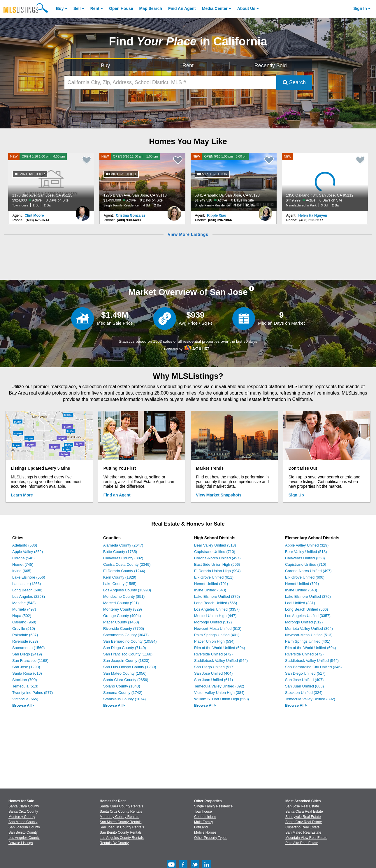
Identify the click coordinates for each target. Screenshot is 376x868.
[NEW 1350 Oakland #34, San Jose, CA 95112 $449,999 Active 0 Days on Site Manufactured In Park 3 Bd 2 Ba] (325, 182)
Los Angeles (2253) (29, 596)
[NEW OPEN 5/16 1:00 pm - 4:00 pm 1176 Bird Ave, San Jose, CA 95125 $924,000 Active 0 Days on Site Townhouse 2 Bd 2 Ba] (51, 182)
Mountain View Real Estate (306, 838)
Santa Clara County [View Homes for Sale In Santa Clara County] (24, 806)
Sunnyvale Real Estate (303, 817)
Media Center (215, 8)
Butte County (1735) (120, 552)
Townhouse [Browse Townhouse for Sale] (203, 812)
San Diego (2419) (27, 654)
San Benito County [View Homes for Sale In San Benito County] (23, 832)
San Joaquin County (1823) (126, 661)
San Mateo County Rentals (121, 822)
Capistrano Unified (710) (215, 552)
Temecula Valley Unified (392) (219, 686)
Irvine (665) (22, 571)
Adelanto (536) (25, 545)
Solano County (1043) (122, 686)
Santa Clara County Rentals (121, 806)
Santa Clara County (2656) (126, 680)
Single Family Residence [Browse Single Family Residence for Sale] (213, 806)
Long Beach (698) (27, 590)
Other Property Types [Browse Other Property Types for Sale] (211, 838)
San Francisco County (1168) (128, 654)
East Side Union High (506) (217, 564)
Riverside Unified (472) (213, 654)
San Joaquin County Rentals (122, 827)
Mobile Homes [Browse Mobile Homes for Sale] (205, 832)
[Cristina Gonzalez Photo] (174, 211)
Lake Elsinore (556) (29, 577)
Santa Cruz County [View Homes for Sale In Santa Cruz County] (23, 812)
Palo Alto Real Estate (302, 843)
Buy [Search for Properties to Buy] (105, 66)
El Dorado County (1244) (124, 571)
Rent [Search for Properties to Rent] (188, 66)
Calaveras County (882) (123, 558)
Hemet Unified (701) (211, 584)
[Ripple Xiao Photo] (265, 211)
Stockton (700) (25, 680)
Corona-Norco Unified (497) (217, 558)
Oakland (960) (24, 622)
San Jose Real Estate (302, 806)
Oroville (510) (24, 629)
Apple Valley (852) (28, 552)
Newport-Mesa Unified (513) (218, 629)
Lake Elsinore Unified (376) (217, 596)
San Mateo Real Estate (303, 832)
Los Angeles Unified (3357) (217, 609)
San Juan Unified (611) (214, 680)
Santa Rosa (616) (27, 673)
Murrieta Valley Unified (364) (309, 629)
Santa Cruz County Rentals (121, 812)
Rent (95, 8)
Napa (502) (22, 616)
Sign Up (296, 495)
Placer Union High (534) (214, 641)
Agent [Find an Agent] (182, 8)
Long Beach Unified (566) (216, 603)
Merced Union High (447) (215, 616)
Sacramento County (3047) (126, 635)
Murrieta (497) (24, 609)
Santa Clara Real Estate (304, 812)
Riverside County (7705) (124, 629)
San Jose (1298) (26, 667)
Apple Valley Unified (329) (307, 545)
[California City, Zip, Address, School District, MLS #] (170, 83)
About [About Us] (246, 8)
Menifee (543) (24, 603)
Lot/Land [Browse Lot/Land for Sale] (201, 827)
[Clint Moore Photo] (83, 211)
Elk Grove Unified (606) (305, 577)
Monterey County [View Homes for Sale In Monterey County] (22, 817)
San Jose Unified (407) (304, 680)
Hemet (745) (23, 564)
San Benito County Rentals (121, 832)
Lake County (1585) (120, 584)
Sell (77, 8)
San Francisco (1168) (30, 661)
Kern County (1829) (120, 577)
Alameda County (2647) (123, 545)
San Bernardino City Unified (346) (313, 667)
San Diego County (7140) (125, 648)
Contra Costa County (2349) (127, 564)
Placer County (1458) (121, 622)
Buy (60, 8)
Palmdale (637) (25, 635)
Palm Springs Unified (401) (217, 635)
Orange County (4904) (122, 616)
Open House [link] (121, 8)
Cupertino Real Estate (302, 827)
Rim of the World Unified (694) (220, 648)
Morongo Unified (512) (213, 622)
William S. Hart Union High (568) (222, 699)
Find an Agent (117, 495)
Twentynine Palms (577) (32, 693)
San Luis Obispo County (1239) (130, 667)
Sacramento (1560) (28, 648)
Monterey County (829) (123, 609)
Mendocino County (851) (124, 596)
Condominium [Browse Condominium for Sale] (205, 817)
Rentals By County (114, 843)
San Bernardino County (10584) (130, 641)
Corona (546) (23, 558)
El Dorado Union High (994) (217, 571)
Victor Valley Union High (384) (219, 693)
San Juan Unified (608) (304, 686)
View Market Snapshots (219, 495)
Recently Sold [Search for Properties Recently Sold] (271, 66)
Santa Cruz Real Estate (304, 822)
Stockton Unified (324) (304, 693)
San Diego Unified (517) (214, 667)
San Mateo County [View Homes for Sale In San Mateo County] (23, 822)
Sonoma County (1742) (123, 693)
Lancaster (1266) (27, 584)
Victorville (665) (25, 699)
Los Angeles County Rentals (122, 838)
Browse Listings (21, 843)
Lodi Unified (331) (300, 603)
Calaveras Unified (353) (305, 558)
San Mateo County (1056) (125, 673)
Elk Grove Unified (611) (214, 577)
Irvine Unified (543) (210, 590)
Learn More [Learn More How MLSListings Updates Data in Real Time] (22, 495)
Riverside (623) (25, 641)
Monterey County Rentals (119, 817)
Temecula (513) (25, 686)
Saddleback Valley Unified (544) (221, 661)
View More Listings (188, 234)
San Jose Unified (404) (213, 673)
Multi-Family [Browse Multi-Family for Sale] (204, 822)
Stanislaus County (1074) (124, 699)
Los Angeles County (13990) (127, 590)
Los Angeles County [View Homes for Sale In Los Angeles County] (24, 838)
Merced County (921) (121, 603)
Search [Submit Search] (294, 82)
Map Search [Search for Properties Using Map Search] (151, 8)
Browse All (23, 705)
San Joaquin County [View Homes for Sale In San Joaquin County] (24, 827)
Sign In (360, 8)
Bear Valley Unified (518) (215, 545)
